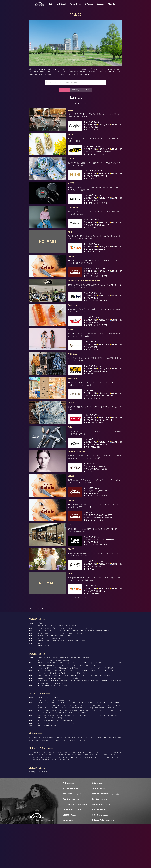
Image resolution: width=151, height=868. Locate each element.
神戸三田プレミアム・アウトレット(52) (94, 759)
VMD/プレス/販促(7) (102, 781)
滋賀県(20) (41, 677)
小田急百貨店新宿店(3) (52, 707)
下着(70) (113, 801)
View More (112, 6)
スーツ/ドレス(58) (98, 796)
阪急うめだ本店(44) (96, 714)
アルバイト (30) (58, 816)
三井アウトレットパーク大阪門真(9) (53, 762)
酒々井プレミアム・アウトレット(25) (107, 749)
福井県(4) (62, 674)
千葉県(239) (71, 672)
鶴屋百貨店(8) (105, 724)
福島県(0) (74, 669)
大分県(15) (71, 684)
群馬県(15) (55, 672)
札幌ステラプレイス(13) (44, 702)
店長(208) (59, 781)
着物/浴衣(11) (36, 804)
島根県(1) (47, 679)
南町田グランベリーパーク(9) (62, 752)
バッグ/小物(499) (113, 799)
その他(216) (82, 784)
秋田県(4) (61, 669)
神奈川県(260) (88, 672)
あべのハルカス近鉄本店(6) (49, 717)
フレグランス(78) (69, 799)
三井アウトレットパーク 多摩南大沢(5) (48, 747)
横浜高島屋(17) (50, 709)
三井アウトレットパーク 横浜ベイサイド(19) (90, 747)
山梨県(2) (69, 674)
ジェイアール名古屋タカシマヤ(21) (47, 712)
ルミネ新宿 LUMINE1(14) (87, 707)
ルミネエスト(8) (113, 707)
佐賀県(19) (48, 684)
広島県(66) (61, 679)
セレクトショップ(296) (63, 796)
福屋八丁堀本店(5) (64, 719)
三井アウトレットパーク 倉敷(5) (46, 764)
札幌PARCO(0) (86, 702)
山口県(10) (69, 679)
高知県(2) (62, 682)
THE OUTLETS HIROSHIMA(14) (64, 764)
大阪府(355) (56, 677)
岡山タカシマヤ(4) (43, 719)
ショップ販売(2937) (34, 781)
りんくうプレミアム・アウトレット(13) (48, 759)
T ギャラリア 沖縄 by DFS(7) (65, 729)
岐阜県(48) (83, 674)
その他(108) (66, 804)
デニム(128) (41, 799)
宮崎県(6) (78, 684)
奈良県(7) (71, 677)
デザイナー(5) (72, 781)
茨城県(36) (41, 672)
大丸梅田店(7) (106, 714)
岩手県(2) (47, 669)
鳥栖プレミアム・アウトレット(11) (47, 767)
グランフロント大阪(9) (51, 714)
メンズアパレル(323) (49, 796)
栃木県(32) (48, 672)
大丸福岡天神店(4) (75, 724)
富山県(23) (48, 674)
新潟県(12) (41, 674)
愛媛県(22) (55, 682)
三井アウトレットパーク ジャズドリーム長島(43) (71, 754)
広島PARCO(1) (86, 719)
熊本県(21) (63, 684)
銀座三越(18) (41, 707)
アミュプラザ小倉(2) (43, 724)
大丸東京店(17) (75, 707)
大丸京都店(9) (85, 714)
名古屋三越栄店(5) (74, 712)
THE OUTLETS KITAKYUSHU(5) (66, 767)
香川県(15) (47, 682)
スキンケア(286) (59, 799)
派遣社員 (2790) (34, 816)
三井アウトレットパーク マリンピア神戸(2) (71, 759)
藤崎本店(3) (66, 704)
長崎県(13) (56, 684)
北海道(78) (41, 667)
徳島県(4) (40, 682)
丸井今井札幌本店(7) (75, 702)
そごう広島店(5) (53, 719)
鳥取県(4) (40, 679)
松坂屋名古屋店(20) (63, 712)
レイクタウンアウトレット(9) (69, 749)
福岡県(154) (41, 684)
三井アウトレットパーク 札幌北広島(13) (48, 742)
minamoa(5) (107, 719)
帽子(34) (39, 801)
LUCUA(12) (41, 714)
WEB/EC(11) (65, 784)
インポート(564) (87, 796)
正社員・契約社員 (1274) (46, 816)
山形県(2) (68, 669)
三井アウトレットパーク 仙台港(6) (47, 744)
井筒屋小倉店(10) (64, 724)
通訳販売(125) (74, 784)
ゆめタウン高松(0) (74, 722)
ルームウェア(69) (105, 801)
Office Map (89, 6)
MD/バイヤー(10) (91, 781)
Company (101, 6)
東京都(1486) (79, 672)
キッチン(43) (69, 801)
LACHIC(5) (84, 712)
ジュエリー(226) (94, 799)
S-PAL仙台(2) (58, 704)
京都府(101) (48, 677)
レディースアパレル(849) (36, 796)
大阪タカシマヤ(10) (75, 714)
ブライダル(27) (45, 804)
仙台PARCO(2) (41, 704)
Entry (51, 6)
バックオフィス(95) (55, 784)
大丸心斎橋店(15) (63, 714)
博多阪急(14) (85, 724)
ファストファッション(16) (111, 796)
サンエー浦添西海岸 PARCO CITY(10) (47, 729)
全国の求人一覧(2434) (43, 690)
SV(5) (65, 781)
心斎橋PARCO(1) (80, 717)
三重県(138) (107, 674)
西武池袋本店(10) (64, 707)
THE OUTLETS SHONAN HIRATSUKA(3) (104, 752)
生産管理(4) (37, 784)
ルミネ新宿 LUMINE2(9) (101, 707)
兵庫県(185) (64, 677)
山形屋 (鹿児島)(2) (95, 724)
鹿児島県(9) (85, 684)
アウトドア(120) (88, 801)
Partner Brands (76, 6)
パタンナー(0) (81, 781)
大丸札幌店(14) (64, 702)
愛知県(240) (99, 674)
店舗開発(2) (45, 784)
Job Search (62, 6)
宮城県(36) (54, 669)
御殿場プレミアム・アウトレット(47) (47, 754)
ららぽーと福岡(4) (46, 727)
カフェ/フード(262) (56, 804)
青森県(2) (40, 669)
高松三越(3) (41, 722)
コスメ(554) (49, 799)
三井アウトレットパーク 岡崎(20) (77, 757)
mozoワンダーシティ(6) (94, 712)
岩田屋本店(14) (54, 724)
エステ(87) (78, 799)
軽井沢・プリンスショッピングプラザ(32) (97, 754)
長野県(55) (76, 674)
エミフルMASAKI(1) (63, 722)
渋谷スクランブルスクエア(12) (87, 709)
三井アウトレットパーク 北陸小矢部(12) (57, 757)
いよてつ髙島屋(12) (51, 722)
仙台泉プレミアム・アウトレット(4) (67, 744)
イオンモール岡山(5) (96, 719)
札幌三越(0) (55, 702)
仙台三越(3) (50, 704)
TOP (31, 652)
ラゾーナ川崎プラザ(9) (62, 709)
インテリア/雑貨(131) (59, 801)
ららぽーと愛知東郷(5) (108, 712)
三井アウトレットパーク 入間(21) (87, 749)
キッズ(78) (86, 799)
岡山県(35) (54, 679)
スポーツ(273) (78, 801)
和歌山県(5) (79, 677)
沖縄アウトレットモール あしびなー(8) (48, 769)
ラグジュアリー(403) (76, 796)
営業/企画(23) (113, 781)
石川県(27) (55, 674)
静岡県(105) (91, 674)
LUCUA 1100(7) (71, 717)
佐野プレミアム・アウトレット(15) (51, 749)
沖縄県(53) (41, 687)
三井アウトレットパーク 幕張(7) (68, 747)
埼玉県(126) (63, 672)
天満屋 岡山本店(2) (75, 719)
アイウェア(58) (47, 801)
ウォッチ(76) (104, 799)
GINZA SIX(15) (73, 709)
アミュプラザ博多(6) (58, 727)
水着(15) (96, 801)
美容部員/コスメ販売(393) (48, 781)
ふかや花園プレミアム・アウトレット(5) (82, 752)
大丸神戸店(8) (61, 717)
